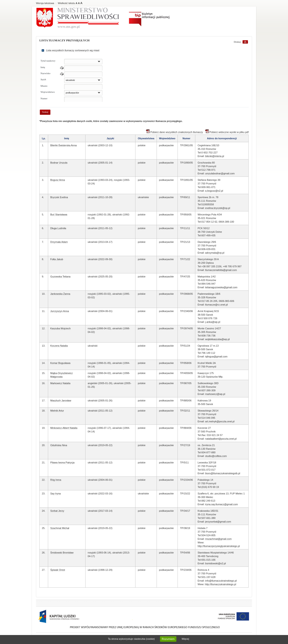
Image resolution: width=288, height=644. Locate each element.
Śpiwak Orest (58, 570)
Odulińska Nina (59, 445)
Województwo (48, 92)
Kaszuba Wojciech (61, 328)
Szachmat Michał (60, 528)
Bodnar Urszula (59, 163)
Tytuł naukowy (48, 61)
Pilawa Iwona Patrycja (63, 463)
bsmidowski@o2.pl (216, 563)
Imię (43, 67)
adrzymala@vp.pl (215, 253)
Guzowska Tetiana (61, 277)
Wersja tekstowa (45, 3)
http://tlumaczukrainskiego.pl (221, 584)
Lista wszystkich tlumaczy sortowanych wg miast (73, 50)
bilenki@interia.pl (215, 156)
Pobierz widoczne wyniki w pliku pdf (227, 132)
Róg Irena (56, 480)
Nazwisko (45, 73)
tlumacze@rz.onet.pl (216, 305)
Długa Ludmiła (58, 228)
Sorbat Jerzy (57, 511)
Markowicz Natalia (60, 383)
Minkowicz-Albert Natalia (64, 428)
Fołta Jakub (57, 259)
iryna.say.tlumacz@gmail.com (222, 504)
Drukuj (237, 42)
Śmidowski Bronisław (62, 553)
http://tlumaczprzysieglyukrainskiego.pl (219, 546)
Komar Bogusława (60, 363)
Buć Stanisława (59, 215)
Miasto (44, 86)
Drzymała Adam (59, 242)
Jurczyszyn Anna (60, 311)
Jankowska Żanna (60, 294)
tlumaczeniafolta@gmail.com (221, 270)
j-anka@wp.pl (213, 322)
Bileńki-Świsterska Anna (64, 145)
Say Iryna (56, 494)
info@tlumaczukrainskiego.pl (221, 581)
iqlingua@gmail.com (216, 356)
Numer (44, 98)
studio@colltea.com (216, 456)
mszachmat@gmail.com (218, 539)
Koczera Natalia (59, 346)
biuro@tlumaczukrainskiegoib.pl (223, 473)
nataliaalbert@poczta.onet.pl (221, 439)
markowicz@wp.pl (215, 394)
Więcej (185, 639)
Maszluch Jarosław (61, 401)
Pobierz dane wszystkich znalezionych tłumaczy (174, 132)
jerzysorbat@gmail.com (218, 522)
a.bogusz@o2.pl (214, 191)
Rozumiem (168, 639)
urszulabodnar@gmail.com (220, 173)
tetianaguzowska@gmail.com (221, 287)
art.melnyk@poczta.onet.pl (220, 421)
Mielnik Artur (57, 411)
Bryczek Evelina (59, 197)
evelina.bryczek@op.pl (218, 208)
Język (43, 79)
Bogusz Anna (58, 180)
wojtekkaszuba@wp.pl (217, 339)
